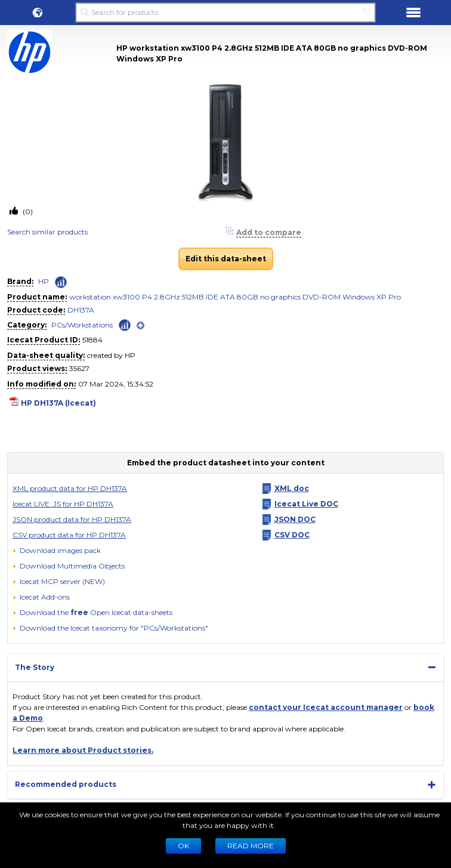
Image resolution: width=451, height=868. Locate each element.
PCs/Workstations (82, 325)
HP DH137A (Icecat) (58, 403)
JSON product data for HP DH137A (72, 519)
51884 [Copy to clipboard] (92, 340)
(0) (27, 211)
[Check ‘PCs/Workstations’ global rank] (125, 324)
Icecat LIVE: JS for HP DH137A (63, 504)
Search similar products (47, 232)
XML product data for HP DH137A (70, 488)
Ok (183, 846)
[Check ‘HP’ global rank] (61, 282)
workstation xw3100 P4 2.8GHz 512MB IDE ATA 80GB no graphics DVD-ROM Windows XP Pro (235, 297)
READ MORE (251, 846)
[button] (38, 13)
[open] (140, 325)
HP (44, 281)
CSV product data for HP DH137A (69, 535)
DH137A (81, 310)
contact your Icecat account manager (326, 707)
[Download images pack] (57, 551)
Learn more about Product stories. (83, 750)
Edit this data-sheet (226, 259)
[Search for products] (225, 13)
